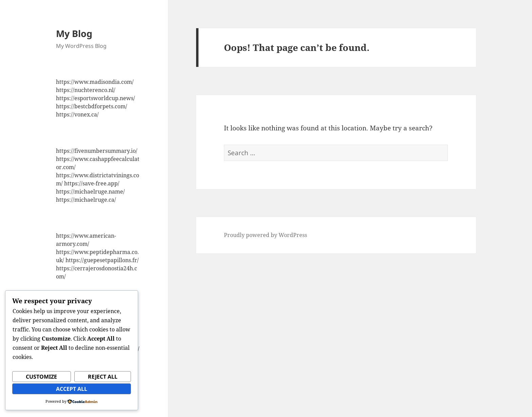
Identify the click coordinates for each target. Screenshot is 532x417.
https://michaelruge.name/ (90, 192)
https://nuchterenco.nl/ (86, 90)
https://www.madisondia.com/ (95, 82)
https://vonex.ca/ (77, 114)
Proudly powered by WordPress (265, 235)
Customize (41, 377)
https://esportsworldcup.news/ (96, 98)
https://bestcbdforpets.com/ (92, 106)
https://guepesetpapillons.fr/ (102, 260)
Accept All (72, 389)
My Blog (74, 33)
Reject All (103, 377)
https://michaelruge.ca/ (86, 200)
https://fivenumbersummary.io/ (97, 151)
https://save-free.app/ (92, 183)
